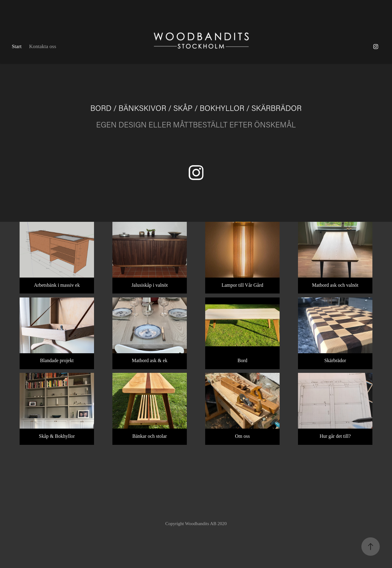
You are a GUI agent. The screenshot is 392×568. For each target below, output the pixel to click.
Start (17, 46)
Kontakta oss (43, 46)
